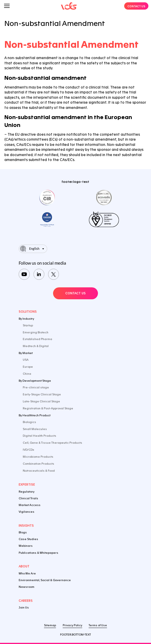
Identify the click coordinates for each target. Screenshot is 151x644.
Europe (28, 367)
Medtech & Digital (36, 346)
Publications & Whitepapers (38, 553)
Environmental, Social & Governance (45, 580)
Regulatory (27, 492)
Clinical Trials (28, 498)
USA (26, 360)
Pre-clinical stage (36, 387)
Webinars (26, 546)
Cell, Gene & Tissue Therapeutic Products (52, 443)
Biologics (29, 422)
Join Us (24, 607)
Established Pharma (37, 339)
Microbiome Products (38, 457)
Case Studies (28, 539)
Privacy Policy (72, 625)
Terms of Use (98, 625)
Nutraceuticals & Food (39, 471)
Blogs (23, 532)
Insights (26, 526)
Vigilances (27, 512)
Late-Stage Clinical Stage (41, 401)
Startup (28, 325)
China (27, 374)
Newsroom (27, 587)
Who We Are (27, 573)
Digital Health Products (39, 436)
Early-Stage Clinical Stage (42, 394)
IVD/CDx (28, 450)
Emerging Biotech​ (36, 332)
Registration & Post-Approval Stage (48, 408)
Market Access (30, 505)
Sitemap (50, 625)
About (24, 566)
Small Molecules (35, 429)
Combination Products (38, 464)
